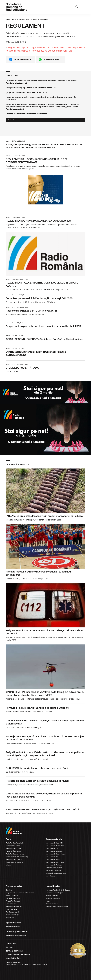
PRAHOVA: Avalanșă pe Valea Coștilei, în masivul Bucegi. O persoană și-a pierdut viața (45, 723)
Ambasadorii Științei (12, 915)
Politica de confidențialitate (18, 955)
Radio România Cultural (13, 848)
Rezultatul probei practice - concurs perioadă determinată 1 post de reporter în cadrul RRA (45, 98)
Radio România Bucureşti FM (55, 846)
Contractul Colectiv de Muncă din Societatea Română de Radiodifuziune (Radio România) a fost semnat (45, 82)
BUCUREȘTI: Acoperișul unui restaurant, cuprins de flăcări (45, 769)
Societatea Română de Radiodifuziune (58, 890)
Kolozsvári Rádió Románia (54, 870)
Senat (48, 901)
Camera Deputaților (52, 904)
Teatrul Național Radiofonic (15, 862)
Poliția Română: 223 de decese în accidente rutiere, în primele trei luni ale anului (45, 612)
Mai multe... (12, 120)
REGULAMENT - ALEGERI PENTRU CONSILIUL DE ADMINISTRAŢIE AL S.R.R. (45, 261)
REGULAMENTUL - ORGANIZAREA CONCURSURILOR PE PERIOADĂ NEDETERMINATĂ (45, 163)
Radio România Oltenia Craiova (56, 854)
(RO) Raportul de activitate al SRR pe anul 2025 (45, 93)
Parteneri (10, 947)
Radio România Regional (14, 906)
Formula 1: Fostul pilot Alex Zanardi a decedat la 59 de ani (45, 708)
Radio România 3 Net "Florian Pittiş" (17, 857)
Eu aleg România (11, 909)
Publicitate (11, 944)
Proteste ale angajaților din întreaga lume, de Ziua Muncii (45, 781)
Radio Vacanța (50, 876)
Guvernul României (52, 895)
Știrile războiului (11, 904)
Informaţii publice (24, 19)
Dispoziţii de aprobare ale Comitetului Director (45, 114)
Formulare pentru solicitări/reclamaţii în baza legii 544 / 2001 (45, 299)
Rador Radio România (13, 927)
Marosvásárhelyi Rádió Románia (56, 873)
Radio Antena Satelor (13, 846)
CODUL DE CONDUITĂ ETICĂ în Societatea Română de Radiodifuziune (45, 337)
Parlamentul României (53, 898)
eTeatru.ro (9, 865)
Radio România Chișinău (14, 859)
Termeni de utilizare (15, 951)
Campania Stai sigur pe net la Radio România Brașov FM (45, 88)
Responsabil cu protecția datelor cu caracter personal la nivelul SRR (45, 324)
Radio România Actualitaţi (14, 843)
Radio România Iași (52, 857)
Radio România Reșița (53, 859)
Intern (35, 19)
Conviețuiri (9, 890)
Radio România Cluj (52, 848)
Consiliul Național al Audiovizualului (57, 906)
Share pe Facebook (23, 59)
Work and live (10, 917)
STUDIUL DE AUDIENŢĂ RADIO (45, 367)
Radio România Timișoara (54, 865)
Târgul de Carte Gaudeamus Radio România (20, 893)
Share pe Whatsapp (52, 59)
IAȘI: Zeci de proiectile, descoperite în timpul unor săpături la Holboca (45, 495)
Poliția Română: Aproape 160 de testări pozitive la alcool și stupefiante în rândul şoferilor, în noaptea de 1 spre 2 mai (45, 754)
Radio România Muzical (13, 851)
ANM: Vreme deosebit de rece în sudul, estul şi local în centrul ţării (45, 810)
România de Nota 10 (12, 912)
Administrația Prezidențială (54, 893)
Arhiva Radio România (13, 898)
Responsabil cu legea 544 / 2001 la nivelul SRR (45, 311)
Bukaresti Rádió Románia (54, 868)
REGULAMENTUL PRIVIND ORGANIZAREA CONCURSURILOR (45, 223)
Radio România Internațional (15, 854)
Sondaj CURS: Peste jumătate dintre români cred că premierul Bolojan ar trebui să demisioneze (45, 738)
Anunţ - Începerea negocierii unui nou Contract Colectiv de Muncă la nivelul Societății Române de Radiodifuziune (45, 145)
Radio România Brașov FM (54, 843)
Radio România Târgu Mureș (55, 862)
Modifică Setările (13, 958)
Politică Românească (13, 901)
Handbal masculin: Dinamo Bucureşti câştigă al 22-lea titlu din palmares (45, 552)
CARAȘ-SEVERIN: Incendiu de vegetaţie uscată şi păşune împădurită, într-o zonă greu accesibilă (45, 796)
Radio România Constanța (54, 851)
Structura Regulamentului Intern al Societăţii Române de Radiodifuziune (45, 351)
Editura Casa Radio (12, 895)
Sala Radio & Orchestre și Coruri (16, 936)
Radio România (11, 19)
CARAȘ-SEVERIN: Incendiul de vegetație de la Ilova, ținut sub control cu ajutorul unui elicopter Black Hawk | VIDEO (45, 672)
